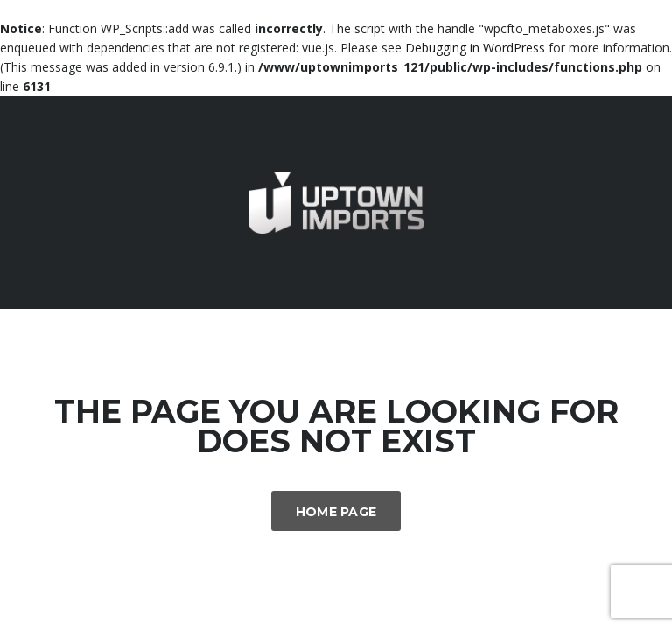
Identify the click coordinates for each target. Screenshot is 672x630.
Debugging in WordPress (475, 48)
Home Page (336, 512)
